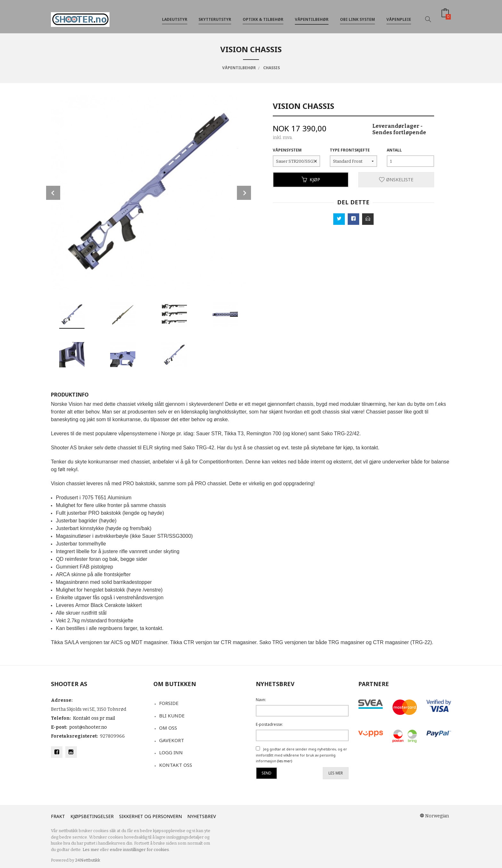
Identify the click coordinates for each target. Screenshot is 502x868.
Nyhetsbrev (202, 816)
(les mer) (285, 761)
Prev (53, 193)
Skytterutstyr (215, 16)
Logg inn (171, 752)
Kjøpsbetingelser (92, 816)
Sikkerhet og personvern (150, 816)
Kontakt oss (176, 765)
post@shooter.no (88, 727)
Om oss (168, 728)
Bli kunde (172, 716)
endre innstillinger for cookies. (140, 850)
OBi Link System (357, 16)
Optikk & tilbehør (263, 16)
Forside (169, 703)
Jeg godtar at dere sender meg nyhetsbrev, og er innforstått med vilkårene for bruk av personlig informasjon (301, 755)
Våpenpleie (399, 16)
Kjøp (311, 180)
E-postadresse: (269, 724)
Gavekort (172, 740)
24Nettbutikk (88, 860)
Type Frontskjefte (350, 150)
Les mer (336, 773)
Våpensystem (287, 150)
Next (244, 193)
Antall (394, 150)
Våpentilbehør (312, 16)
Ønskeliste (396, 180)
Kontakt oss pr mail (94, 718)
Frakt (58, 816)
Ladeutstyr (175, 16)
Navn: (261, 700)
